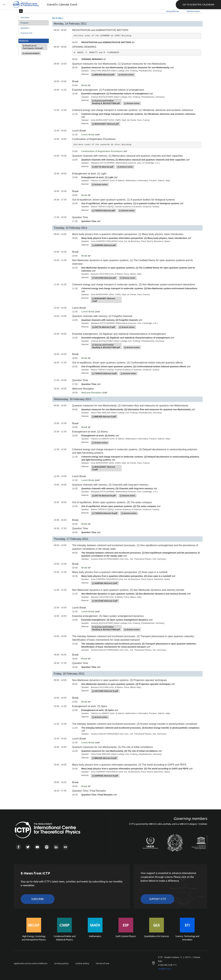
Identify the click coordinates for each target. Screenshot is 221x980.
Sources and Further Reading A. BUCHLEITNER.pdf (106, 102)
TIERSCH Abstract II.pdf (104, 374)
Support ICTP (158, 899)
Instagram (47, 847)
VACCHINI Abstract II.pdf (105, 601)
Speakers (25, 28)
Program (24, 23)
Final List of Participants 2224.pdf (33, 47)
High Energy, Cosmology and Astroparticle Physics (34, 938)
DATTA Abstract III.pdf (104, 496)
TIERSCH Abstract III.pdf (105, 513)
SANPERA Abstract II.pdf (105, 583)
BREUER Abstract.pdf (103, 75)
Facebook (18, 847)
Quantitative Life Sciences (157, 936)
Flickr (65, 847)
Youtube (37, 847)
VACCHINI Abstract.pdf (104, 278)
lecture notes (126, 75)
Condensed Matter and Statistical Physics (65, 938)
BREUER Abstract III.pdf (104, 758)
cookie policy (82, 963)
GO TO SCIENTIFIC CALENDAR (198, 5)
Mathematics (95, 936)
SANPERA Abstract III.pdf (105, 776)
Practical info (26, 33)
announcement (31, 53)
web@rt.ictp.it (165, 969)
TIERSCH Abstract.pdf (104, 211)
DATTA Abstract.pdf (103, 167)
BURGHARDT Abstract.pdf (106, 124)
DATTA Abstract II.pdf (104, 327)
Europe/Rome (173, 11)
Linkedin (56, 847)
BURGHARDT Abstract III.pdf (104, 468)
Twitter (28, 847)
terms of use (103, 963)
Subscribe (38, 899)
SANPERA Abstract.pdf (104, 245)
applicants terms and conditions (31, 963)
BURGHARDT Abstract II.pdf (104, 300)
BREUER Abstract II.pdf (104, 417)
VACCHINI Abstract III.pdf (105, 691)
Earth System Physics (126, 936)
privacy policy (61, 963)
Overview (25, 18)
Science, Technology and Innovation (187, 938)
